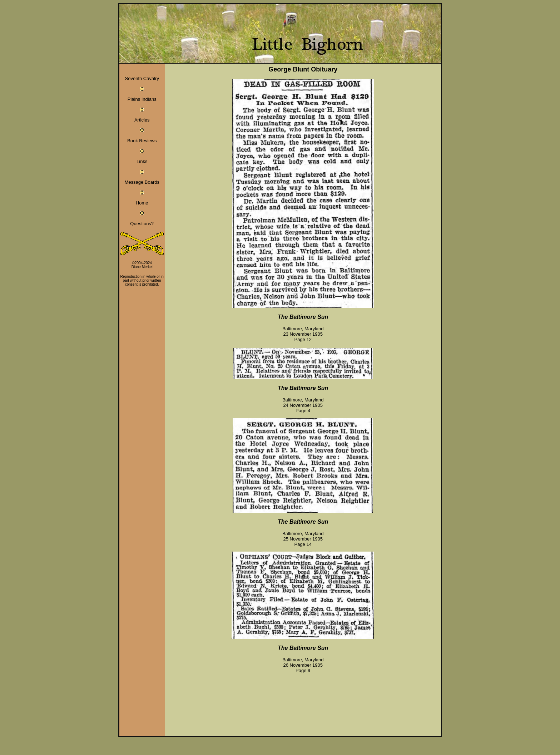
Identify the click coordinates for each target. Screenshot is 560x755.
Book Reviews (142, 141)
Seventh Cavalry (142, 78)
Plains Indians (142, 99)
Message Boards (142, 182)
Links (142, 161)
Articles (142, 120)
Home (142, 203)
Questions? (142, 224)
